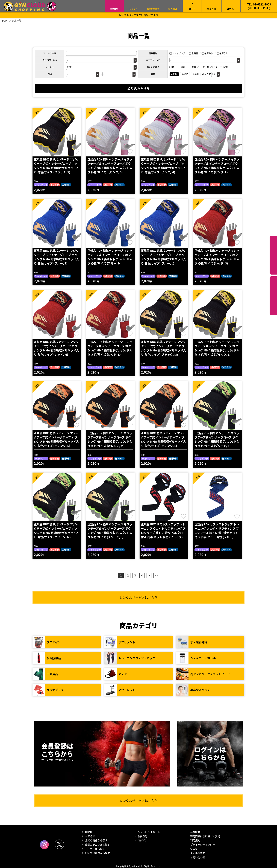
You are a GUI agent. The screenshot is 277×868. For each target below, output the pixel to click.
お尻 (225, 67)
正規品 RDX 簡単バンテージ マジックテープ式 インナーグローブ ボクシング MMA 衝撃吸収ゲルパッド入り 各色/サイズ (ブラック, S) (56, 166)
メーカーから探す (95, 849)
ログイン (231, 9)
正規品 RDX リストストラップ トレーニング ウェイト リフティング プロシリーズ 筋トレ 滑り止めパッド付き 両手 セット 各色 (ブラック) (163, 531)
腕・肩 (204, 67)
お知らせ (90, 836)
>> (156, 575)
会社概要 (195, 832)
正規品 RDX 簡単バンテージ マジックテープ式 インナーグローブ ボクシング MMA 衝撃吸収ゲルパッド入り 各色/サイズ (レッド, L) (110, 348)
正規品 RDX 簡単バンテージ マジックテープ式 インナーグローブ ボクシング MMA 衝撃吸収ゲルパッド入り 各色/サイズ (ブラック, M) (163, 348)
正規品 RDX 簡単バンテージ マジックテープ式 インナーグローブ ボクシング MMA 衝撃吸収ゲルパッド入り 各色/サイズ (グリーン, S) (217, 439)
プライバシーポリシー (203, 844)
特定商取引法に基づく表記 (205, 836)
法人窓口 (173, 9)
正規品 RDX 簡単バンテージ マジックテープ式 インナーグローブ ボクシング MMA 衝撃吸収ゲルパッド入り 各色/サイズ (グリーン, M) (56, 531)
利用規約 (195, 840)
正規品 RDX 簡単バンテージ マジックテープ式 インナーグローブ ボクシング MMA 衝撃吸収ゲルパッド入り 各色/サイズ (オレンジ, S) (56, 439)
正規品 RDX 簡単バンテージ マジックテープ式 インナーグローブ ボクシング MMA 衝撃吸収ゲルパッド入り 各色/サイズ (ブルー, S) (56, 257)
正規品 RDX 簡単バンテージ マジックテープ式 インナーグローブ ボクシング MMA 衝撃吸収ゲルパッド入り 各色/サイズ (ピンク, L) (217, 166)
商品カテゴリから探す (98, 844)
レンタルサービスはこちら (138, 598)
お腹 (182, 67)
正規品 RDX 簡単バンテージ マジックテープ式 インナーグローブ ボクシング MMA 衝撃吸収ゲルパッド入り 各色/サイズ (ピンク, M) (163, 166)
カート (192, 6)
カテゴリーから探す (273, 255)
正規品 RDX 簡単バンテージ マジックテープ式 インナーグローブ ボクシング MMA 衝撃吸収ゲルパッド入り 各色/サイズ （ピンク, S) (110, 166)
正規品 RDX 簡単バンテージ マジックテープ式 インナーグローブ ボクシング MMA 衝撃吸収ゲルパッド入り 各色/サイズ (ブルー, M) (110, 257)
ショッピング (177, 53)
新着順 (196, 74)
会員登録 (211, 9)
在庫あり (207, 53)
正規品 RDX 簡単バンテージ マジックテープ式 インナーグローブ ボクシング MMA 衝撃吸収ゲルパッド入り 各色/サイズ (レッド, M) (56, 348)
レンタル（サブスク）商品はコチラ (138, 15)
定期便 (193, 53)
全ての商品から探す (96, 840)
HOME (89, 832)
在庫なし (222, 53)
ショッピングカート (149, 832)
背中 (192, 67)
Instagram (44, 845)
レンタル (134, 9)
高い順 (185, 74)
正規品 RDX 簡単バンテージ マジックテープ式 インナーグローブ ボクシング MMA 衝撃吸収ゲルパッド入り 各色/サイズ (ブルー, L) (163, 257)
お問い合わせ (153, 9)
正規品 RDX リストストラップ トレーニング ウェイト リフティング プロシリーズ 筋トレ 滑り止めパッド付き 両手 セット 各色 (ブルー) (217, 531)
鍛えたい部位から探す (273, 296)
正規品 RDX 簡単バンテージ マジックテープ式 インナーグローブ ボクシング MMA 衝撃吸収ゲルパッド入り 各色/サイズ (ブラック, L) (217, 348)
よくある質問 (198, 853)
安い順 (174, 74)
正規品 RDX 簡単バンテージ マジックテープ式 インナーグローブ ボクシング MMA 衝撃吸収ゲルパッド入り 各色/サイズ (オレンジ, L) (163, 439)
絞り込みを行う (138, 89)
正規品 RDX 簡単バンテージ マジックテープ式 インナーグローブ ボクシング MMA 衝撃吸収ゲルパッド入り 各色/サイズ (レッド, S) (217, 257)
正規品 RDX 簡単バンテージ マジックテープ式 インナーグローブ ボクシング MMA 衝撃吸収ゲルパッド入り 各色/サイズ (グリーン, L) (110, 531)
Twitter (59, 844)
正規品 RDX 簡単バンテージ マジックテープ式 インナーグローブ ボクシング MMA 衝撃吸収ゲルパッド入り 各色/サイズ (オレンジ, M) (110, 439)
